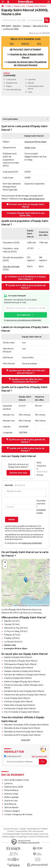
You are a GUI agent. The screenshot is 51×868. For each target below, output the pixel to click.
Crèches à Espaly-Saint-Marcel (18, 702)
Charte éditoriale (33, 829)
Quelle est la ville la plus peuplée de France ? (26, 287)
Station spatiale (11, 797)
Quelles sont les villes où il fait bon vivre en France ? (26, 372)
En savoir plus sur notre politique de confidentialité (23, 320)
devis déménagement (34, 199)
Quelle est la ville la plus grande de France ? (26, 441)
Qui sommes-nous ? (11, 829)
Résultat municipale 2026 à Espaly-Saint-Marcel (26, 725)
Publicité (44, 829)
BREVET (26, 44)
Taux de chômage (11, 267)
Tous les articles (21, 831)
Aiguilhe (16, 26)
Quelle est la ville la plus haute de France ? (26, 450)
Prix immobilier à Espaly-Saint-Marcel (22, 712)
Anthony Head (11, 794)
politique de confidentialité (32, 543)
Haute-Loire (19, 6)
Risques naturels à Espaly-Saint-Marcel (22, 671)
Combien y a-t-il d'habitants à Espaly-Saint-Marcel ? (26, 278)
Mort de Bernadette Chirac (17, 780)
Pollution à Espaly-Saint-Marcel (19, 668)
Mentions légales (9, 837)
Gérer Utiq (44, 834)
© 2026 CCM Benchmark (39, 837)
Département (12, 83)
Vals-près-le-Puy (40, 26)
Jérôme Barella (11, 807)
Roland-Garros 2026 (14, 787)
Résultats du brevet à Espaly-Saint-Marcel (23, 732)
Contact (11, 831)
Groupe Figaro (22, 837)
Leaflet (15, 606)
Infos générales (10, 119)
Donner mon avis (18, 473)
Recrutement (38, 831)
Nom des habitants (14, 90)
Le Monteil (9, 642)
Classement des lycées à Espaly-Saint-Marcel (25, 695)
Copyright (26, 740)
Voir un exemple (39, 756)
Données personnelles (12, 834)
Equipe (23, 829)
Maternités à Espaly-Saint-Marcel (19, 705)
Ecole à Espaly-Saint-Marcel (17, 698)
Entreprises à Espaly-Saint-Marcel (20, 709)
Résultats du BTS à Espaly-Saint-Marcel (22, 735)
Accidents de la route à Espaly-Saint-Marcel (24, 691)
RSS (30, 831)
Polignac (8, 635)
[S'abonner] (26, 762)
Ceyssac (26, 26)
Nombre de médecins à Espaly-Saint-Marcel (25, 675)
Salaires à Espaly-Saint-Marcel (18, 657)
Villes (9, 6)
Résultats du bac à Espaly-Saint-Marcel (22, 728)
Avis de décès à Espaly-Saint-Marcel (21, 661)
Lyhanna (8, 783)
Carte (30, 92)
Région (9, 86)
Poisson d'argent (12, 811)
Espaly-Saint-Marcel (37, 6)
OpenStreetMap (34, 606)
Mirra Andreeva (11, 790)
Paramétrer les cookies (30, 834)
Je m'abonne (24, 315)
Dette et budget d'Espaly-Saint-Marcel (22, 682)
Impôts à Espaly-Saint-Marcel (18, 678)
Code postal (11, 79)
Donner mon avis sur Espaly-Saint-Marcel (26, 206)
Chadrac (8, 638)
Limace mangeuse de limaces (18, 814)
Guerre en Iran (11, 801)
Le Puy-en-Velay (11, 29)
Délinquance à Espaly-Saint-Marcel (20, 664)
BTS (39, 44)
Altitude (31, 83)
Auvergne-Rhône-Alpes (35, 142)
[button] (26, 580)
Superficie (32, 79)
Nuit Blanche (10, 804)
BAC (12, 44)
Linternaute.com (13, 756)
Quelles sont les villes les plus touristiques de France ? (26, 380)
